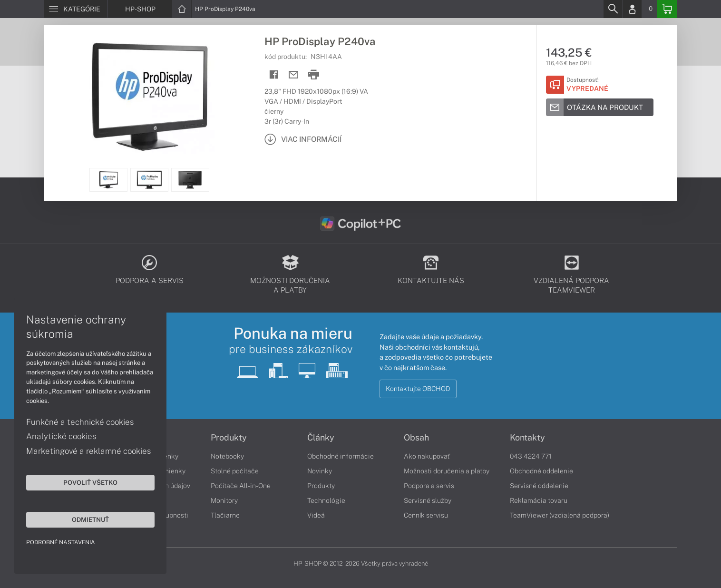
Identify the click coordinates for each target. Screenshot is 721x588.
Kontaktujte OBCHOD (418, 389)
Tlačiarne (225, 515)
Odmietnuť (90, 519)
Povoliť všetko (90, 482)
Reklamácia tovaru (539, 500)
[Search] (613, 9)
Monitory (224, 500)
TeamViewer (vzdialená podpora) (560, 515)
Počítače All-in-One (241, 486)
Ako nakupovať (427, 456)
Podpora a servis (429, 486)
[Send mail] (294, 75)
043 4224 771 (531, 456)
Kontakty (527, 438)
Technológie (326, 500)
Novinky (320, 471)
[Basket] (667, 9)
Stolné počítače (235, 471)
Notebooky (227, 456)
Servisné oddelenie (539, 486)
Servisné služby (428, 500)
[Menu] (75, 9)
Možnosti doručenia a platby (447, 471)
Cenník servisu (426, 515)
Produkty (229, 438)
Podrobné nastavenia (61, 542)
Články (321, 438)
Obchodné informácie (341, 456)
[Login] (632, 9)
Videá (316, 515)
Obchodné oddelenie (541, 471)
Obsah (416, 438)
